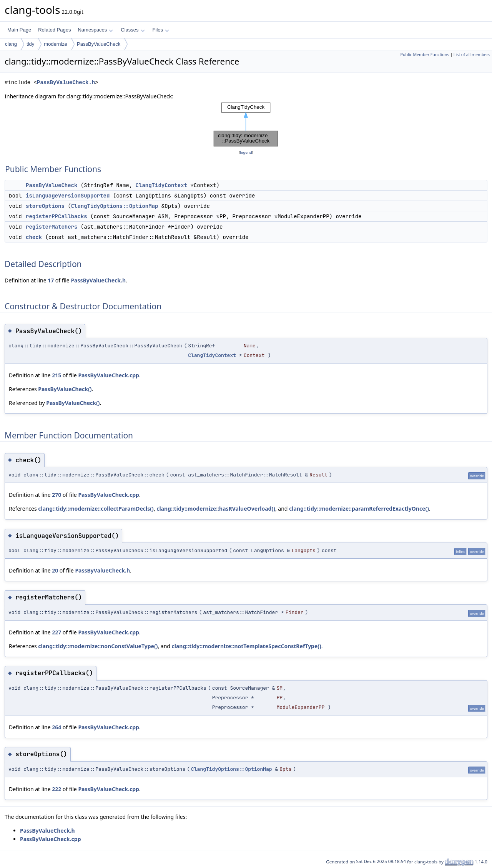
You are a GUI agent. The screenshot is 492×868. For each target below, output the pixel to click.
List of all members (472, 55)
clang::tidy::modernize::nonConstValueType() (98, 646)
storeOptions (45, 206)
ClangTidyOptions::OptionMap (115, 206)
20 (55, 570)
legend (246, 152)
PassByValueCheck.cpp (108, 375)
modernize (56, 44)
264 (57, 727)
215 (57, 375)
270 (57, 495)
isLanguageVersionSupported (68, 196)
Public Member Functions (425, 55)
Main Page (19, 30)
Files (161, 30)
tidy (30, 44)
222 (57, 789)
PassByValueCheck (99, 44)
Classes (133, 30)
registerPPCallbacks (57, 216)
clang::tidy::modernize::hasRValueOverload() (216, 509)
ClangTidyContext (161, 185)
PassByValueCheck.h (66, 82)
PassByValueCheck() (65, 389)
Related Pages (54, 30)
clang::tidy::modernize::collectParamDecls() (96, 509)
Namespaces (95, 30)
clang (11, 44)
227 (57, 632)
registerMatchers (52, 227)
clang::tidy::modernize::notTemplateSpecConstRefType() (247, 646)
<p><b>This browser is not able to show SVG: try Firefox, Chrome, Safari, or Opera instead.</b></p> (246, 124)
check (34, 237)
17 (51, 280)
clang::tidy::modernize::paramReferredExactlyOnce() (359, 509)
